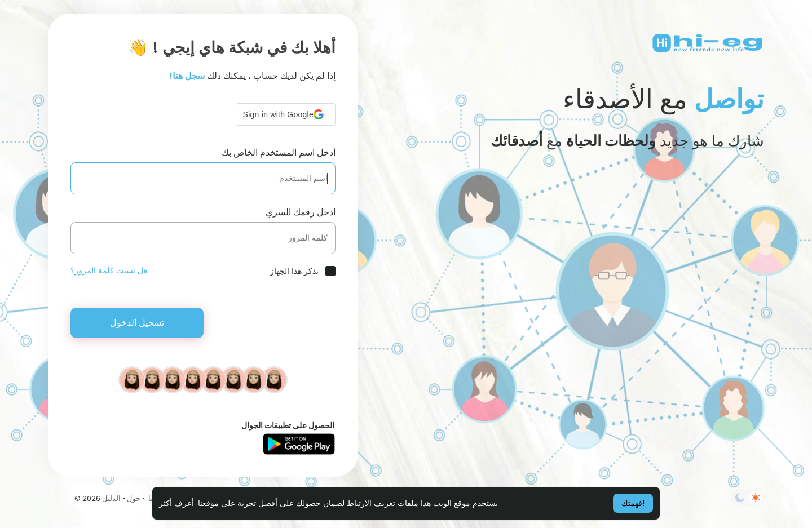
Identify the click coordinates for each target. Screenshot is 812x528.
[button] (286, 114)
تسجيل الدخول (137, 323)
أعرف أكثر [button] (176, 503)
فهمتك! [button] (633, 503)
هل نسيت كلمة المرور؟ (109, 270)
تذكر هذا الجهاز (294, 271)
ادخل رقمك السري (301, 212)
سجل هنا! (187, 76)
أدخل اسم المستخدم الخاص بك (279, 152)
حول (134, 498)
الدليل (111, 498)
